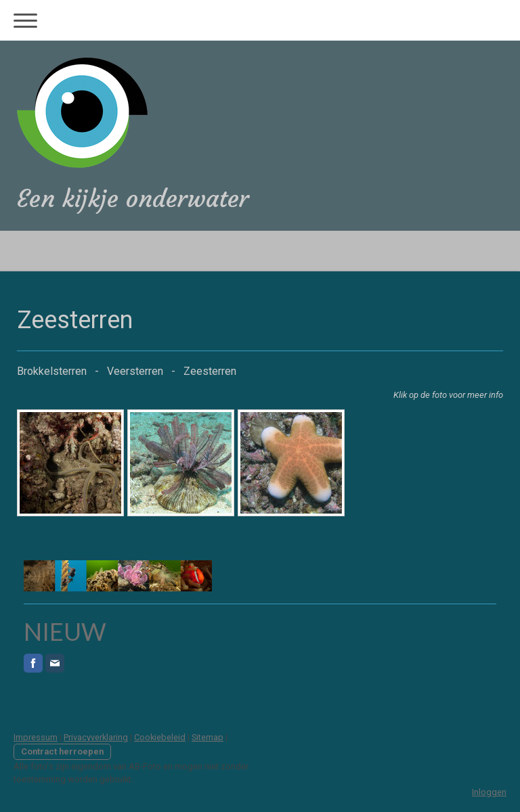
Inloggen (489, 792)
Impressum (36, 737)
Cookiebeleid (160, 737)
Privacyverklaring (96, 737)
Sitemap (208, 737)
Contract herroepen (62, 751)
